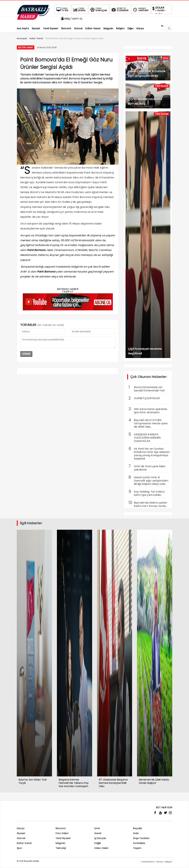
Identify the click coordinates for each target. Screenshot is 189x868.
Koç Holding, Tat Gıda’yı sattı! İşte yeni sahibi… (147, 493)
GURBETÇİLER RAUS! (144, 398)
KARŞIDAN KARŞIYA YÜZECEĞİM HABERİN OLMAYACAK (145, 437)
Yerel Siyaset (162, 86)
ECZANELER (120, 9)
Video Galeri (101, 848)
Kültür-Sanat (26, 47)
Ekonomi (61, 828)
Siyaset (21, 833)
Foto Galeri (62, 833)
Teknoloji (61, 848)
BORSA (79, 9)
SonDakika (139, 843)
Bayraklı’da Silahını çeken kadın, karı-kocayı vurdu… (148, 504)
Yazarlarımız (148, 862)
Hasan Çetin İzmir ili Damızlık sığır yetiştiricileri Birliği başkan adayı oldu (148, 480)
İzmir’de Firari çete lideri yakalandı (147, 468)
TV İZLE (62, 9)
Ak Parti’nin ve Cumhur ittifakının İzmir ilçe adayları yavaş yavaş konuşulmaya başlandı (149, 453)
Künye (160, 862)
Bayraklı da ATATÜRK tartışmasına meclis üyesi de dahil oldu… (148, 423)
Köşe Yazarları (141, 838)
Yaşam (137, 848)
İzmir (166, 58)
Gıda (136, 833)
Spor (19, 848)
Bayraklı (138, 828)
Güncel (21, 838)
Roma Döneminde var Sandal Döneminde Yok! (147, 388)
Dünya (21, 828)
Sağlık (98, 843)
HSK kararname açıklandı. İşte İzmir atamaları (148, 410)
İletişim (169, 862)
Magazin (60, 843)
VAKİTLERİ (140, 9)
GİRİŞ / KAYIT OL (71, 19)
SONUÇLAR (98, 9)
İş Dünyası (100, 838)
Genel (98, 833)
